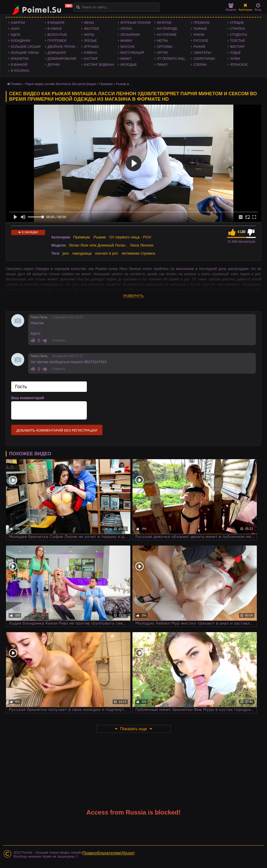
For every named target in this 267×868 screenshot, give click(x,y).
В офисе (55, 29)
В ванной (19, 65)
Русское (201, 41)
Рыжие (199, 47)
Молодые (129, 65)
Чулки (235, 59)
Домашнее (57, 53)
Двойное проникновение (64, 47)
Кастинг (91, 59)
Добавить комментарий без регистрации (57, 430)
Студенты (238, 35)
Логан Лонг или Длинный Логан (97, 245)
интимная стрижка (138, 253)
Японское (239, 65)
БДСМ (16, 35)
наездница (82, 253)
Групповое (57, 41)
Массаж (128, 47)
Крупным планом (136, 23)
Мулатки (164, 23)
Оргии (162, 53)
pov (66, 253)
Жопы (89, 35)
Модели (231, 7)
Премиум (201, 23)
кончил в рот (107, 253)
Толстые (238, 41)
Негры (162, 41)
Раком (199, 35)
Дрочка (54, 65)
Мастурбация (132, 53)
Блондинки (21, 41)
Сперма (200, 65)
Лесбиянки (130, 35)
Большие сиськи (26, 47)
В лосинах (20, 71)
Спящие (237, 23)
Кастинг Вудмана (99, 65)
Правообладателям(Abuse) (109, 853)
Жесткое (92, 29)
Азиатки (18, 23)
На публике (167, 35)
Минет (126, 59)
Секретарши (204, 59)
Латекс (126, 29)
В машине (56, 23)
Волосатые (57, 35)
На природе (167, 29)
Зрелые (90, 41)
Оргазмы (165, 47)
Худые (235, 53)
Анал (15, 29)
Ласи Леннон (142, 245)
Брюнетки (20, 59)
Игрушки (91, 47)
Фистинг (237, 47)
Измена (91, 53)
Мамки (126, 41)
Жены (89, 23)
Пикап (162, 65)
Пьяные (200, 29)
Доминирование (62, 59)
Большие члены (25, 53)
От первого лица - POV (174, 59)
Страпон (237, 29)
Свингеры (202, 53)
